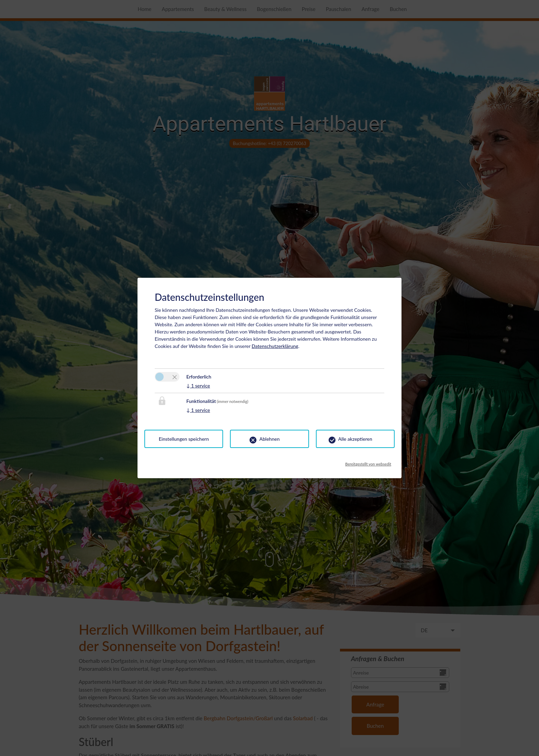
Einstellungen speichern (184, 439)
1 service (198, 386)
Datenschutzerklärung (275, 346)
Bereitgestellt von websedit (368, 462)
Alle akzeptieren (355, 439)
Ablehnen (269, 439)
